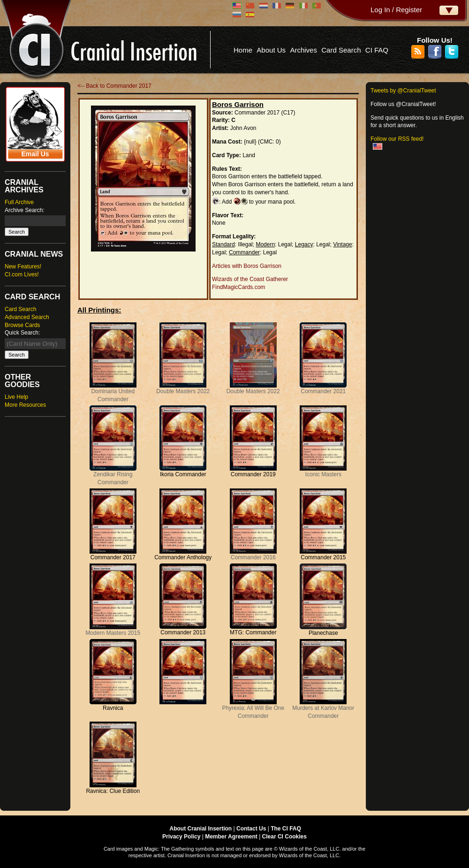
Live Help (16, 397)
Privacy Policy (181, 837)
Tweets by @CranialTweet (403, 91)
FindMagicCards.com (238, 287)
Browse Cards (22, 325)
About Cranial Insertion (201, 829)
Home (243, 50)
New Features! (23, 266)
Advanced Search (27, 317)
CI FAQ (377, 50)
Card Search (341, 50)
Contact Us (251, 829)
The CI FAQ (286, 829)
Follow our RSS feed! (397, 139)
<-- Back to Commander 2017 (114, 86)
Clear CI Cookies (284, 837)
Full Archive (19, 202)
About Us (271, 50)
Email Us (35, 154)
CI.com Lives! (22, 274)
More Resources (25, 405)
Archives (303, 50)
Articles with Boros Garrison (247, 266)
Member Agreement (231, 837)
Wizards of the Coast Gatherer (250, 279)
